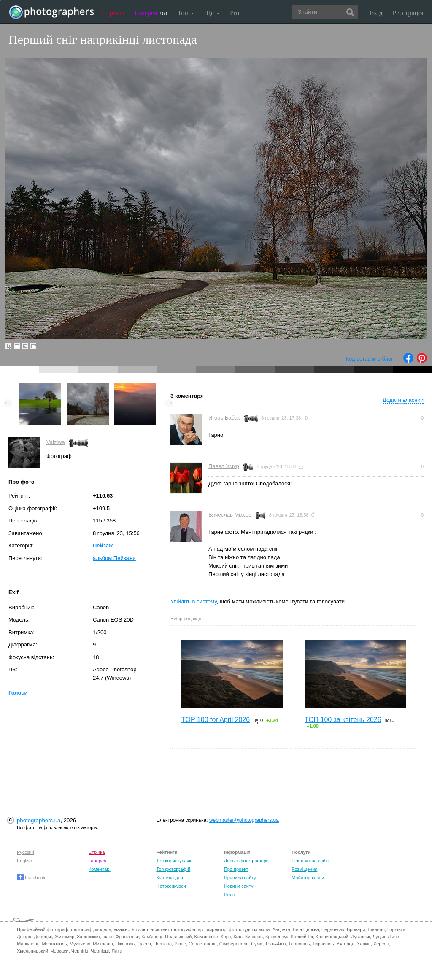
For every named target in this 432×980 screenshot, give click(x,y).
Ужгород (346, 944)
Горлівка (396, 929)
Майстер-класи (308, 878)
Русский (26, 852)
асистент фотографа (173, 929)
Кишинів (254, 937)
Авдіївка (281, 929)
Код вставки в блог (369, 359)
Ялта (117, 951)
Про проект (236, 869)
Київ (238, 937)
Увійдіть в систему (194, 602)
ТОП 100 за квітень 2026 (343, 720)
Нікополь (125, 944)
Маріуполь (28, 944)
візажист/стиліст (131, 929)
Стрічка (113, 13)
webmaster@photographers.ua (244, 820)
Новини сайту (239, 886)
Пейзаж (103, 545)
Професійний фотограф (43, 929)
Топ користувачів (174, 861)
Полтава (163, 944)
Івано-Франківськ (121, 937)
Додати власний (403, 400)
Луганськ (360, 937)
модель (103, 929)
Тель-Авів (275, 944)
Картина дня (169, 878)
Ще (212, 13)
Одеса (144, 944)
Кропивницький (332, 937)
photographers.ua (39, 820)
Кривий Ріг (302, 937)
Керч (226, 937)
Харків (364, 944)
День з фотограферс (246, 861)
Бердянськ (333, 929)
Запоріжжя (88, 937)
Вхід (376, 13)
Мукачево (80, 944)
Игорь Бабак (224, 418)
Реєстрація (408, 13)
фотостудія (241, 929)
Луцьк (379, 937)
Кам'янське (207, 937)
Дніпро (24, 937)
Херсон (381, 944)
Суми (257, 944)
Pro (235, 13)
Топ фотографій (173, 869)
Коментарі (100, 869)
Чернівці (100, 951)
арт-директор (212, 929)
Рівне (180, 944)
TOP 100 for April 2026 (216, 720)
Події (229, 894)
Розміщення (304, 869)
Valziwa (56, 442)
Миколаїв (103, 944)
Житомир (64, 937)
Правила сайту (240, 878)
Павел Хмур (224, 466)
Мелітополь (55, 944)
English (24, 861)
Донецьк (43, 937)
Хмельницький (32, 951)
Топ (186, 13)
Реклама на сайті (310, 861)
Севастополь (202, 944)
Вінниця (376, 929)
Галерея (151, 13)
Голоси (18, 693)
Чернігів (80, 951)
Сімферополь (234, 944)
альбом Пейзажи (114, 558)
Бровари (356, 929)
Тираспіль (323, 944)
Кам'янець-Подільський (166, 937)
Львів (393, 937)
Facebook (31, 878)
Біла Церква (306, 929)
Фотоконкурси (171, 886)
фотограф (82, 929)
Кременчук (277, 937)
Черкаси (59, 951)
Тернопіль (299, 944)
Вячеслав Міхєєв (230, 515)
